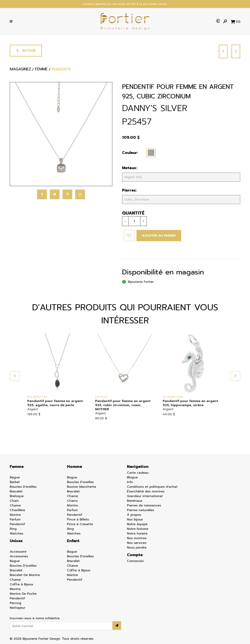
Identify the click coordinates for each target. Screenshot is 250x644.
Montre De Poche (23, 594)
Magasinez (20, 71)
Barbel (15, 482)
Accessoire (18, 552)
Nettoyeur (17, 608)
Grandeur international (145, 496)
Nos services (137, 543)
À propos (134, 515)
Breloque (17, 496)
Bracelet (16, 491)
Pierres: (128, 190)
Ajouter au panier (157, 236)
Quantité (132, 213)
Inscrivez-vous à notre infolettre (35, 618)
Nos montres (137, 538)
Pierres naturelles (141, 510)
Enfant (73, 541)
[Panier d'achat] (235, 21)
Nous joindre (137, 548)
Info (130, 482)
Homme (75, 466)
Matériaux (135, 501)
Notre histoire (138, 529)
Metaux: (128, 168)
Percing (16, 603)
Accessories (19, 556)
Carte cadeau (138, 473)
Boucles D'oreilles (23, 487)
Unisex (16, 541)
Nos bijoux (135, 519)
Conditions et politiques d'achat (152, 487)
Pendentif (17, 524)
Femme (17, 466)
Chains (72, 501)
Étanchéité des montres (146, 491)
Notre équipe (137, 524)
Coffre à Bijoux (21, 584)
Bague (15, 477)
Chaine (15, 505)
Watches (17, 534)
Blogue (132, 477)
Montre (15, 515)
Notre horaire (137, 534)
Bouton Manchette (82, 487)
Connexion (135, 561)
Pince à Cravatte (80, 524)
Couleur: (129, 153)
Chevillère (17, 510)
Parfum (15, 519)
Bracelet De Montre (25, 575)
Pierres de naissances (144, 505)
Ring (13, 529)
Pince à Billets (78, 519)
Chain (14, 501)
